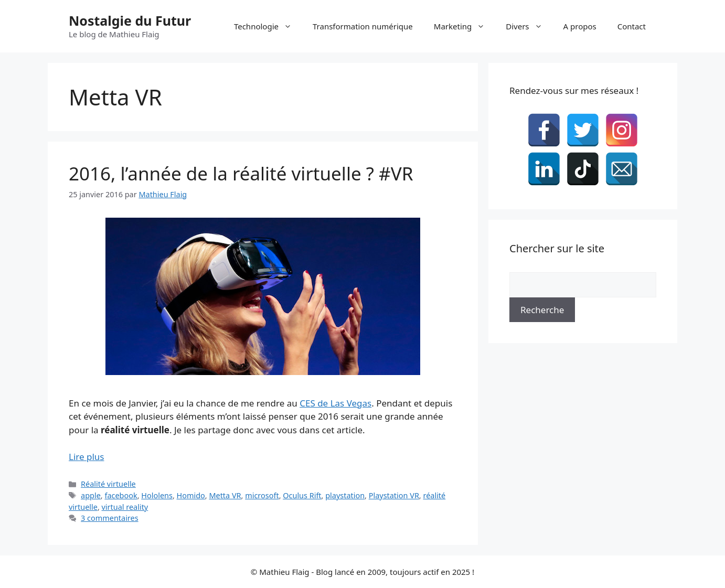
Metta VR (225, 495)
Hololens (157, 495)
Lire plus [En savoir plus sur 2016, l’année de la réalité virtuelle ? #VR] (86, 457)
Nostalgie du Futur (130, 20)
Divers (529, 26)
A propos (580, 26)
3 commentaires (110, 518)
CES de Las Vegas (335, 403)
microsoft (262, 495)
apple (91, 495)
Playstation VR (394, 495)
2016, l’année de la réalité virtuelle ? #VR (241, 173)
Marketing (465, 26)
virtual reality (125, 507)
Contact (632, 26)
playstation (345, 495)
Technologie (268, 26)
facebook (121, 495)
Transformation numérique (363, 26)
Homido (191, 495)
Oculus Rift (302, 495)
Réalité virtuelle (108, 484)
